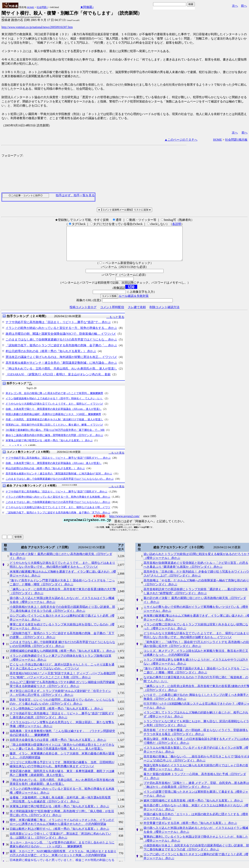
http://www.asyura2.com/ (124, 523)
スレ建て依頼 (137, 314)
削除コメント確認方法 (165, 314)
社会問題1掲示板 (236, 140)
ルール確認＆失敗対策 (134, 303)
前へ (244, 6)
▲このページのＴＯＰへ (181, 140)
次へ (235, 6)
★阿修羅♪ (87, 7)
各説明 (177, 224)
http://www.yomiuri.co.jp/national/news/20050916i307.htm (37, 27)
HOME (30, 7)
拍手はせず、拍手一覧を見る (75, 195)
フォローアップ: (12, 156)
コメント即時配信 (112, 314)
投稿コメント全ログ (83, 314)
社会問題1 (42, 7)
